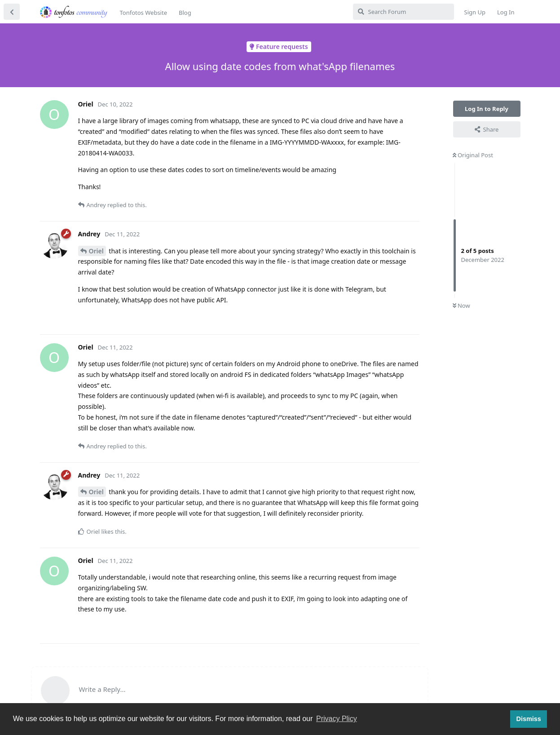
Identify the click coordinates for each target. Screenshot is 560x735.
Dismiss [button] (528, 719)
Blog (185, 13)
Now (461, 306)
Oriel (96, 251)
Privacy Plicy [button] (337, 719)
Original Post (473, 155)
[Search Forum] (403, 12)
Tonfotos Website (143, 13)
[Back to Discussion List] (12, 12)
